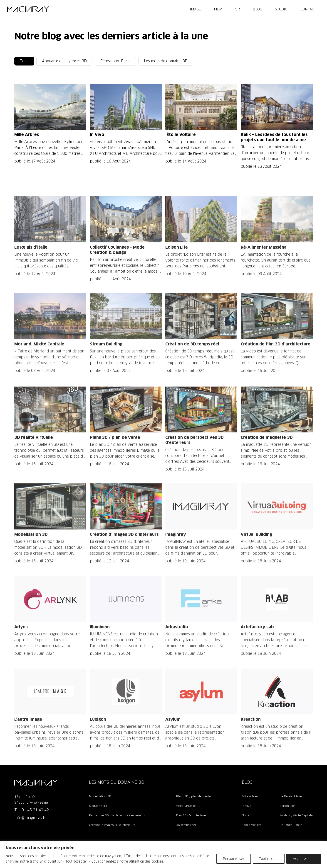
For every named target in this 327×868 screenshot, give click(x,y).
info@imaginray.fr (30, 818)
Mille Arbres (250, 796)
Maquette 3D (98, 806)
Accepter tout (304, 859)
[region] (163, 855)
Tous (24, 61)
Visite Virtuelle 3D (188, 806)
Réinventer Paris (115, 61)
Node (246, 815)
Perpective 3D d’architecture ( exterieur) (117, 815)
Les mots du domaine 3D (166, 61)
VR (238, 9)
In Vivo (247, 806)
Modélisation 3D (100, 796)
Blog (257, 9)
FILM (218, 9)
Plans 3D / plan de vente (193, 796)
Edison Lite (287, 806)
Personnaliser (234, 859)
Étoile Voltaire (252, 825)
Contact (308, 9)
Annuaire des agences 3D (64, 61)
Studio (281, 9)
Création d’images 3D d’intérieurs (112, 825)
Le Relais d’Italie (291, 796)
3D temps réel (186, 825)
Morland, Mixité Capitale (296, 815)
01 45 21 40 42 (35, 810)
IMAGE (195, 9)
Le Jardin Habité (291, 825)
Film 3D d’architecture (191, 815)
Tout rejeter (269, 859)
